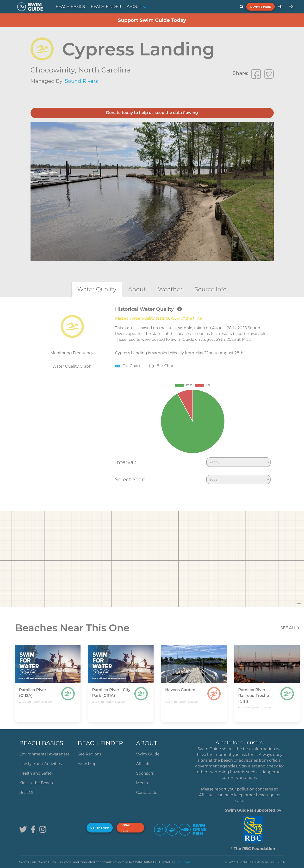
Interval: (126, 462)
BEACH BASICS (70, 7)
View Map (87, 764)
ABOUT (134, 7)
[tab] (97, 289)
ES (291, 7)
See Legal (183, 862)
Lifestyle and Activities (40, 764)
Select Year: (130, 479)
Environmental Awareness (44, 754)
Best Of (26, 793)
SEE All (290, 628)
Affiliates (144, 764)
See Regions (90, 754)
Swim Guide (148, 754)
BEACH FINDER (106, 7)
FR (280, 7)
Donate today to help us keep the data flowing (152, 113)
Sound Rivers (81, 81)
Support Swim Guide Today (152, 20)
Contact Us (147, 793)
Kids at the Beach (36, 783)
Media (142, 783)
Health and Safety (36, 773)
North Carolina (104, 70)
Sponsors (145, 773)
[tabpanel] (152, 396)
